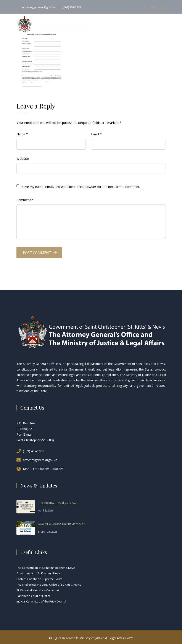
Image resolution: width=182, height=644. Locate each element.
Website (23, 158)
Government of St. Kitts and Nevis (39, 573)
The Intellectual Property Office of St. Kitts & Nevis (49, 585)
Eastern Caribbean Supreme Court (39, 579)
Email (96, 134)
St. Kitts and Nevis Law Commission (39, 590)
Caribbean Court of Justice (34, 596)
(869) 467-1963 (72, 7)
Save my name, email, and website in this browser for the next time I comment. (81, 187)
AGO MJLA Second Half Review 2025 (61, 524)
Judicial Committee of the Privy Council (41, 601)
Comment (25, 200)
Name (22, 134)
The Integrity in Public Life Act (57, 503)
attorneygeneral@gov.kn (38, 7)
